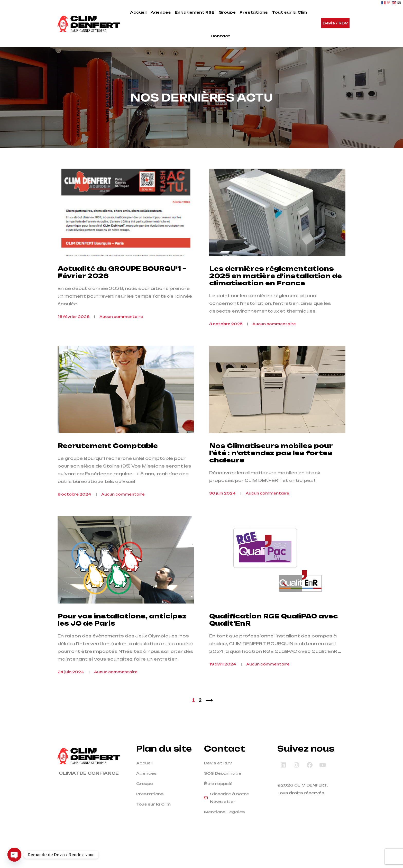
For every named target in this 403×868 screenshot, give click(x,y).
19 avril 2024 (223, 688)
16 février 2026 (74, 325)
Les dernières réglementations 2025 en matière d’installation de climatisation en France (276, 284)
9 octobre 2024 (74, 510)
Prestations (254, 12)
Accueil (138, 12)
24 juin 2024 (71, 696)
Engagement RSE (194, 12)
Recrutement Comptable (108, 462)
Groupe (227, 12)
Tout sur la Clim (289, 12)
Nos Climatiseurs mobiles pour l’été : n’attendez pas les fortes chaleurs (271, 469)
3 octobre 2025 (226, 332)
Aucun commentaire (121, 325)
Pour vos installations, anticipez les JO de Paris (122, 644)
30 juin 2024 (222, 509)
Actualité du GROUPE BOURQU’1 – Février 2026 (122, 280)
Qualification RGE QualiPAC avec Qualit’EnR (274, 644)
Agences (161, 12)
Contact (221, 36)
